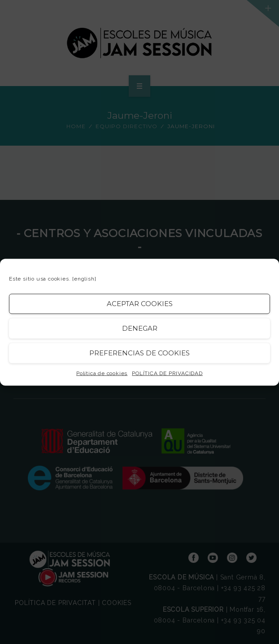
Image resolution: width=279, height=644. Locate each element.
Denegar (140, 328)
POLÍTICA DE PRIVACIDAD (167, 373)
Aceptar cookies (140, 304)
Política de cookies (102, 373)
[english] (84, 278)
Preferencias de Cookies (139, 353)
